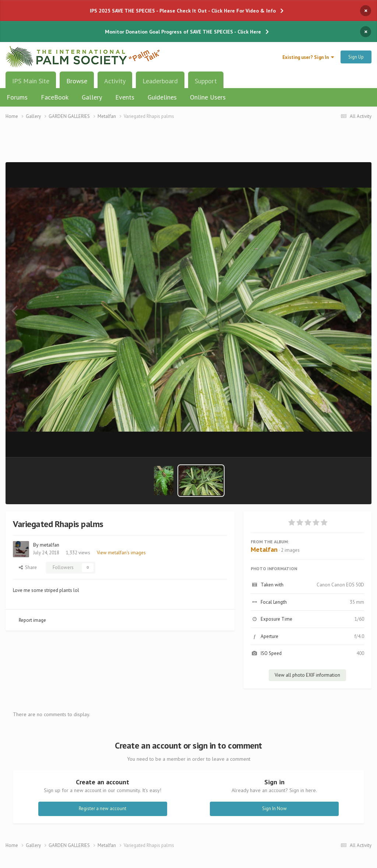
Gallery (92, 97)
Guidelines (162, 97)
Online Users (208, 97)
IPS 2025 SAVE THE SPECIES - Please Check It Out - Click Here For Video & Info (183, 11)
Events (125, 97)
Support (206, 81)
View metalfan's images (121, 553)
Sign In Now (274, 808)
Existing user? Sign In (308, 57)
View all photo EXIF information (307, 675)
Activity (115, 81)
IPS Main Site (31, 81)
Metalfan (264, 549)
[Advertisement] (188, 145)
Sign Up (356, 57)
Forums (17, 97)
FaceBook (55, 97)
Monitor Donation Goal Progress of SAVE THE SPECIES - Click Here (183, 32)
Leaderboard (160, 81)
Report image (32, 620)
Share (28, 567)
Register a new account (103, 808)
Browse (77, 84)
